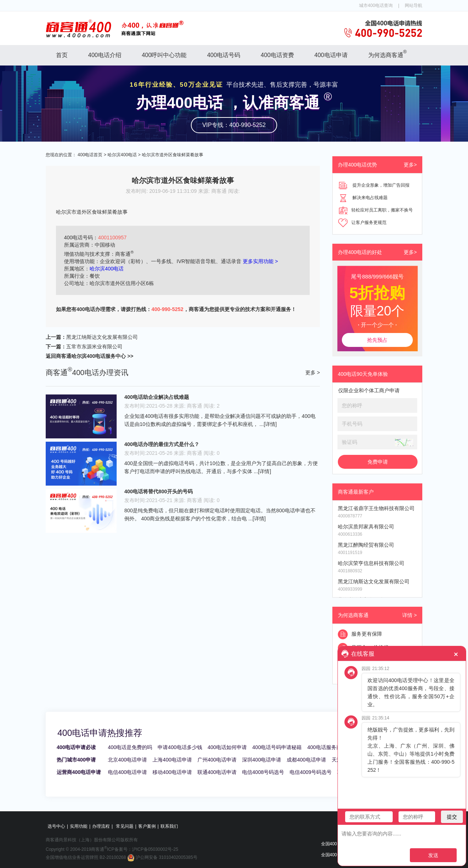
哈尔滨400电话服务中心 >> (102, 356)
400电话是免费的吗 (130, 747)
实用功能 (79, 826)
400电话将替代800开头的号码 (158, 491)
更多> (410, 165)
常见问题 (125, 826)
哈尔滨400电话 (122, 155)
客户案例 (147, 826)
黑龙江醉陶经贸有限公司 (366, 545)
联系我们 (169, 826)
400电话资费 (277, 55)
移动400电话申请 (172, 772)
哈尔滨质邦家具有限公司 (366, 527)
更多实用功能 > (260, 261)
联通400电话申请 (217, 772)
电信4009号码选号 (311, 772)
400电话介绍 (105, 55)
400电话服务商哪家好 (332, 747)
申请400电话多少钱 (180, 747)
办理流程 (101, 826)
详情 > (409, 615)
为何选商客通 (388, 54)
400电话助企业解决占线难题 (157, 397)
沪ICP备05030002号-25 (155, 849)
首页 (62, 55)
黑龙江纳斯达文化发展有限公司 (102, 337)
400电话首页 (90, 155)
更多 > (313, 373)
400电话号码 (224, 55)
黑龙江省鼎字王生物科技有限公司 (376, 508)
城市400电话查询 (376, 5)
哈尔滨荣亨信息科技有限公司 (371, 563)
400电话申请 (331, 55)
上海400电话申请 (172, 760)
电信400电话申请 (127, 772)
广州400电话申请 (217, 760)
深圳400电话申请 (262, 760)
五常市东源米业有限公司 (94, 347)
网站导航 (414, 5)
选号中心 (56, 826)
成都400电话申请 (306, 760)
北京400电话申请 (127, 760)
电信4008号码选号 (263, 772)
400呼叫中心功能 (164, 55)
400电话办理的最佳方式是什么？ (162, 444)
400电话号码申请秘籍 (277, 747)
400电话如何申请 (227, 747)
